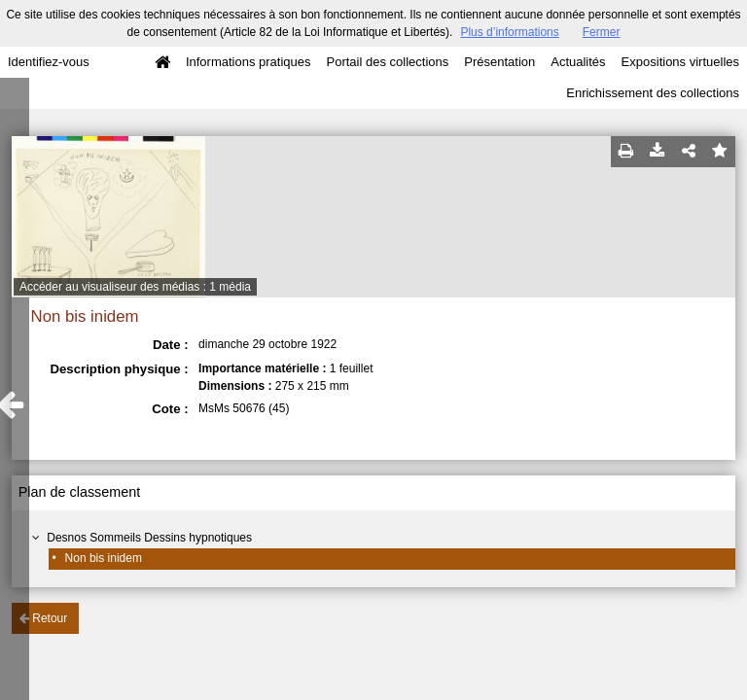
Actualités (578, 62)
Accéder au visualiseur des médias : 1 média (135, 287)
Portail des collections (388, 62)
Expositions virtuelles (680, 62)
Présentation (499, 62)
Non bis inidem (104, 558)
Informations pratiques (249, 62)
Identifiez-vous (49, 62)
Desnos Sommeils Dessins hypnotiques (149, 538)
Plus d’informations (509, 32)
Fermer (602, 32)
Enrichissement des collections (653, 93)
